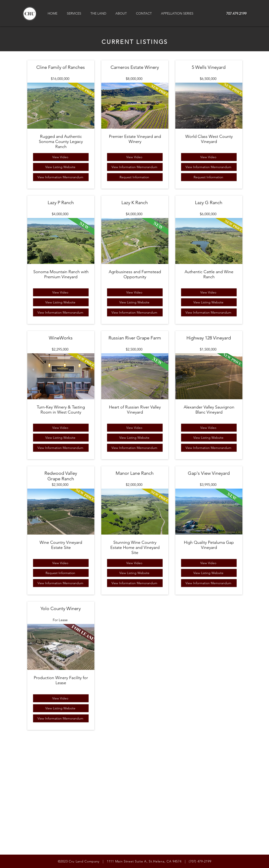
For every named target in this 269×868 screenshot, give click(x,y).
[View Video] (61, 157)
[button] (75, 14)
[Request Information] (61, 573)
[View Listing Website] (61, 167)
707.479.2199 (236, 14)
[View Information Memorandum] (61, 177)
